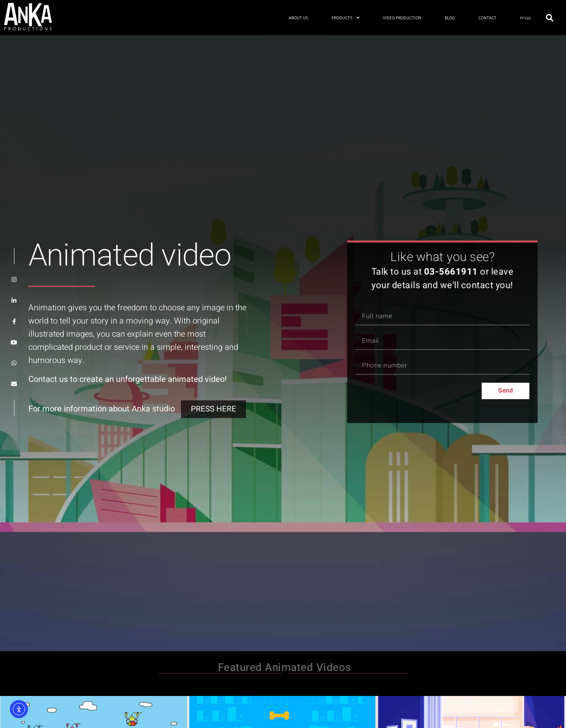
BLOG (450, 18)
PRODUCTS (346, 17)
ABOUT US (298, 18)
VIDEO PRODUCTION (402, 18)
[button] (550, 17)
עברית (525, 18)
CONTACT (487, 18)
